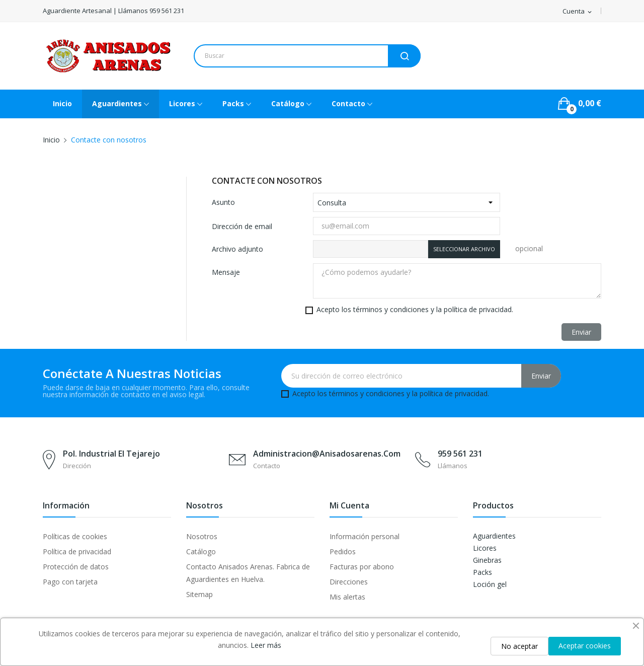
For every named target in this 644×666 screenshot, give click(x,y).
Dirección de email (242, 226)
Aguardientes (494, 536)
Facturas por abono (362, 567)
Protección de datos (76, 567)
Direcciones (349, 582)
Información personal (365, 536)
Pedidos (343, 551)
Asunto (223, 202)
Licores (485, 548)
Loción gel (490, 584)
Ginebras (487, 560)
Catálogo (201, 551)
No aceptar (519, 646)
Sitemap (199, 594)
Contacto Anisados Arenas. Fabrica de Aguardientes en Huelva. (248, 573)
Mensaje (226, 272)
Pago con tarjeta (70, 582)
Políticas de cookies (75, 536)
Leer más (266, 645)
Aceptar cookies (585, 646)
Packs (482, 572)
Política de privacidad (77, 551)
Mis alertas (347, 597)
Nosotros (202, 536)
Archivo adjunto (237, 249)
